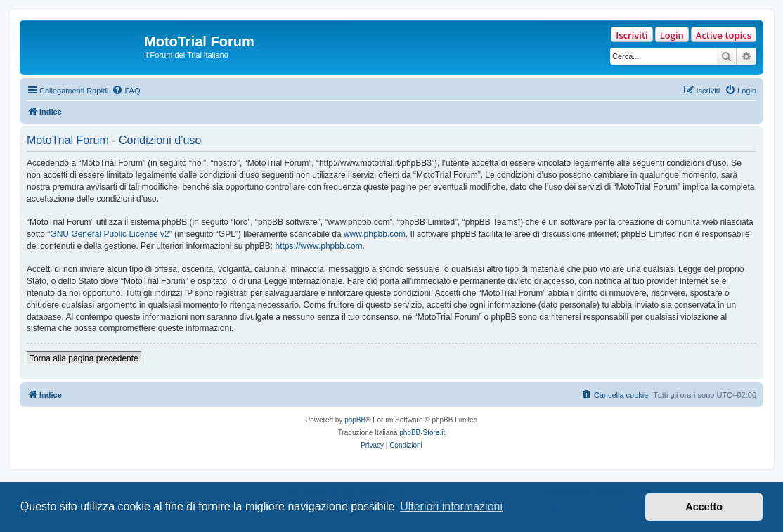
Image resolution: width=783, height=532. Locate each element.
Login (672, 35)
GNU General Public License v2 (109, 234)
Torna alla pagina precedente (84, 358)
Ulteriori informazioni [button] (451, 506)
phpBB (355, 420)
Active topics (724, 35)
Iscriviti (632, 35)
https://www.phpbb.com (319, 246)
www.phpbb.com (375, 234)
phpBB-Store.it (422, 433)
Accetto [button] (704, 507)
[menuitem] (126, 91)
